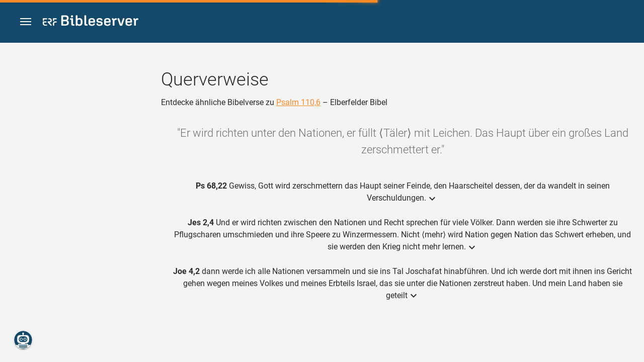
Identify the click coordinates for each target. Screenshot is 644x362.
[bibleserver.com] (91, 22)
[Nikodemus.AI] (23, 340)
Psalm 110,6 (298, 102)
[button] (26, 22)
